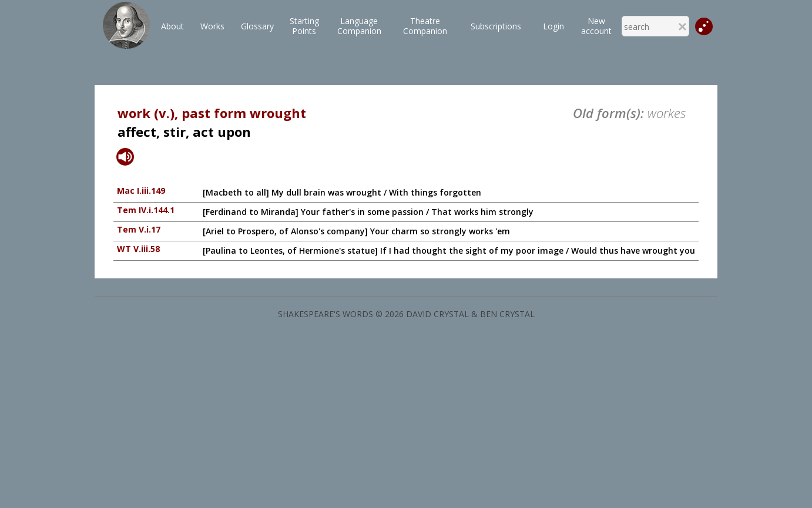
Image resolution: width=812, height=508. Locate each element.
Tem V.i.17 (139, 229)
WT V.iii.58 (138, 249)
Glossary (257, 26)
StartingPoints (304, 26)
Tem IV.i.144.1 (146, 210)
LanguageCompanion (359, 26)
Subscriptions (496, 26)
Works (212, 26)
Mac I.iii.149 (141, 191)
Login (553, 26)
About (172, 26)
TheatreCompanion (425, 26)
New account (596, 26)
